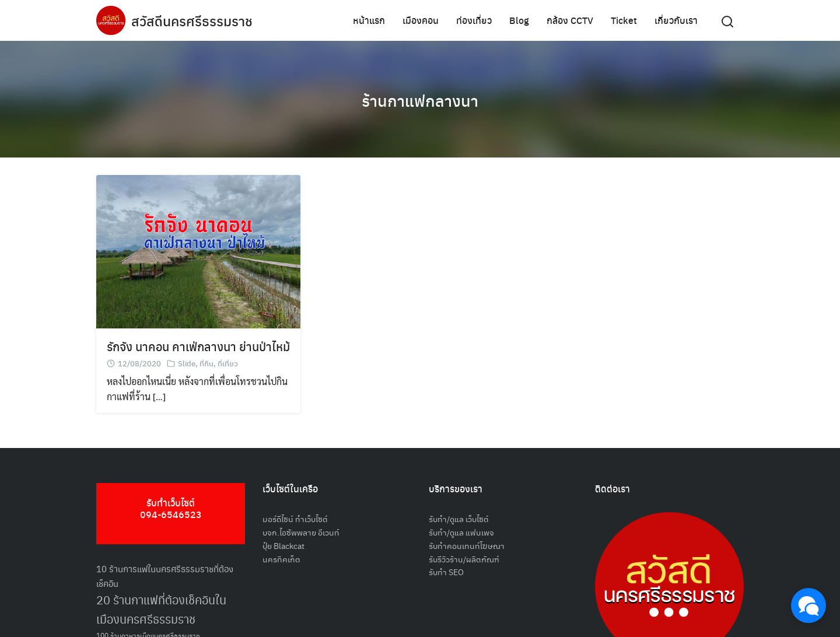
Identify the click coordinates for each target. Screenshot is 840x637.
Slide (187, 363)
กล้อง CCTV (570, 20)
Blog (519, 20)
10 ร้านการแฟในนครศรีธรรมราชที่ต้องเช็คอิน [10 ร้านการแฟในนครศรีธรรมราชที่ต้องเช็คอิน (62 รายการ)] (165, 576)
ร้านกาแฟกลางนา (420, 99)
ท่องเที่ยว (474, 20)
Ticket (624, 20)
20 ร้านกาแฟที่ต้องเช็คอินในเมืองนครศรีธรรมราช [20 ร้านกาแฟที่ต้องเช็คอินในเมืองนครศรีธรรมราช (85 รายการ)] (161, 609)
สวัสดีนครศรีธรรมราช (193, 20)
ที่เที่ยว (228, 363)
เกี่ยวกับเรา (676, 20)
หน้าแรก (369, 20)
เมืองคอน (421, 20)
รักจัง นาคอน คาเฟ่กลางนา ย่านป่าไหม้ (198, 346)
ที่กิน (206, 363)
